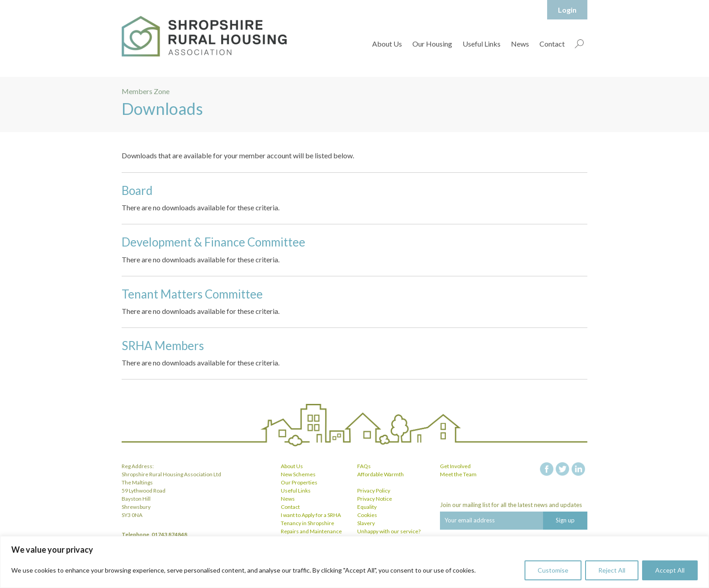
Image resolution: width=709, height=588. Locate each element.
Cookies (367, 515)
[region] (354, 562)
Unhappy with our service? (389, 531)
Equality (367, 507)
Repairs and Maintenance (311, 531)
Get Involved (455, 466)
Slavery (366, 523)
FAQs (364, 466)
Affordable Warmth (380, 474)
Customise (553, 570)
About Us (387, 44)
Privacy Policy (374, 491)
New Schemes (298, 474)
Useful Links (482, 44)
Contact (552, 44)
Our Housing (432, 44)
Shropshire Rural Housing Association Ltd (204, 36)
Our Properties (299, 482)
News (520, 44)
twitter (562, 469)
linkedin (578, 469)
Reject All (612, 570)
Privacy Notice (375, 499)
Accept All (670, 570)
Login (567, 10)
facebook (547, 469)
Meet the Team (458, 474)
